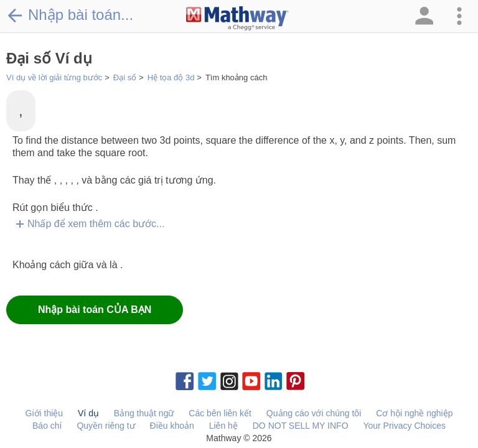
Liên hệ (223, 426)
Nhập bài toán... (70, 15)
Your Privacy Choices (404, 426)
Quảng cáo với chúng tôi (314, 413)
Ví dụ (88, 413)
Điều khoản (172, 426)
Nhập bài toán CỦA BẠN (95, 310)
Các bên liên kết (220, 413)
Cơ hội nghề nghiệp (414, 413)
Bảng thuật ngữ (144, 413)
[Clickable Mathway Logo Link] (237, 19)
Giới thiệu (45, 413)
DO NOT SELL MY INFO (301, 426)
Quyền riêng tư (105, 426)
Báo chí (47, 426)
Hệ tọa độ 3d (171, 77)
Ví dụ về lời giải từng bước (54, 77)
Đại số (125, 77)
